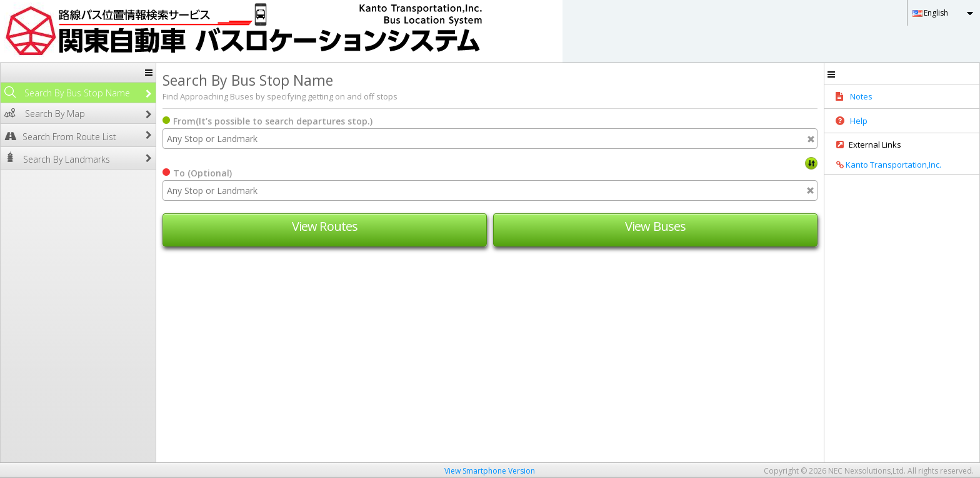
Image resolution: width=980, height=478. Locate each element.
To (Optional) (202, 173)
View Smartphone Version (490, 471)
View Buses (655, 226)
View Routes (325, 226)
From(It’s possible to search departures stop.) (273, 121)
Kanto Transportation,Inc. (884, 165)
